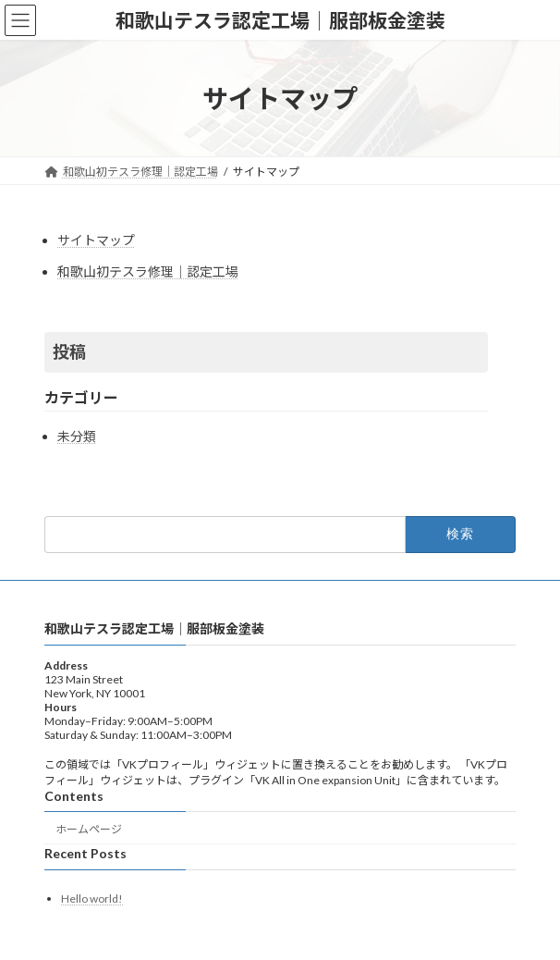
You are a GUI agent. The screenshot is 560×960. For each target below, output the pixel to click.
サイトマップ (96, 240)
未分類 (77, 436)
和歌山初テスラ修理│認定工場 (148, 271)
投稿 (69, 351)
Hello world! (92, 898)
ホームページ (89, 828)
